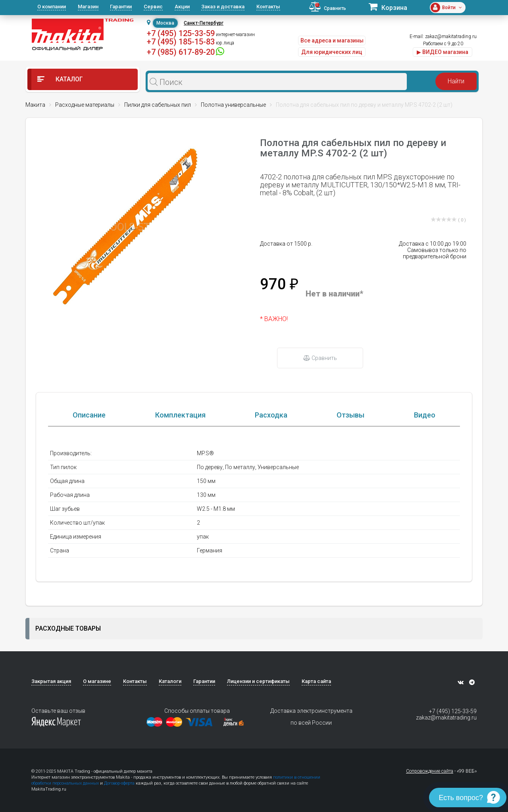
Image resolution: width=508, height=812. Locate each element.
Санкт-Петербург (204, 23)
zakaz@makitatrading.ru (451, 37)
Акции (182, 7)
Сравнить (320, 358)
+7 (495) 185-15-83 (181, 42)
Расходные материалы (85, 105)
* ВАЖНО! (274, 319)
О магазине (97, 682)
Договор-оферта (119, 784)
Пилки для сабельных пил (158, 105)
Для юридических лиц (332, 52)
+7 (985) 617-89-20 (181, 52)
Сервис (153, 7)
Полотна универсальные (233, 105)
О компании (52, 7)
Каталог (60, 79)
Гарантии (121, 7)
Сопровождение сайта (430, 772)
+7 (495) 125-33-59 (181, 33)
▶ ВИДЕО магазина (443, 52)
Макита (35, 105)
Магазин (88, 7)
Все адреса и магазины (332, 40)
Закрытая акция (51, 682)
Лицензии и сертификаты (258, 682)
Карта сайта (316, 682)
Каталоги (170, 682)
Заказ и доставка (223, 7)
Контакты (268, 7)
